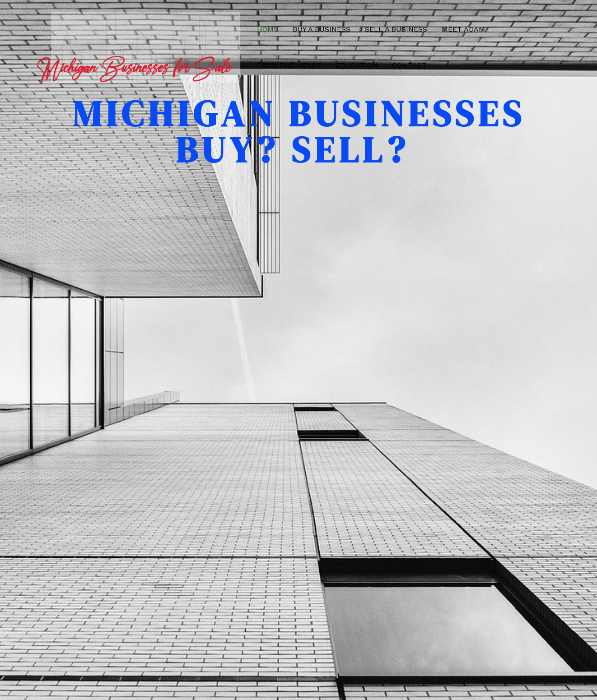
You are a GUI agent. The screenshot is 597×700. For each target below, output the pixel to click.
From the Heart (289, 65)
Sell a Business (396, 29)
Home (268, 29)
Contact (409, 65)
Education (357, 65)
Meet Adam (463, 29)
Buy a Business (322, 29)
